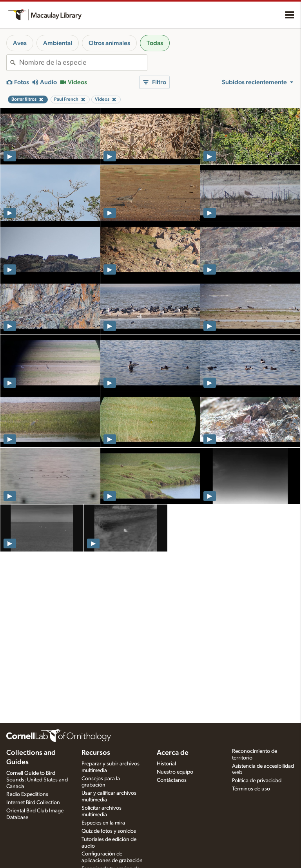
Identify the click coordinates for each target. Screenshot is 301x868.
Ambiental (58, 43)
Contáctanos (172, 780)
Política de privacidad (257, 781)
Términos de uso (251, 789)
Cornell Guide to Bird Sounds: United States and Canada (37, 780)
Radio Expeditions (27, 794)
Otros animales (109, 43)
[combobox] (83, 63)
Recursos (96, 753)
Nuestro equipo (175, 772)
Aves (20, 43)
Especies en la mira (103, 823)
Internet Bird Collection (33, 803)
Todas (155, 43)
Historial (166, 764)
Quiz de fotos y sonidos (109, 831)
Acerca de (173, 753)
